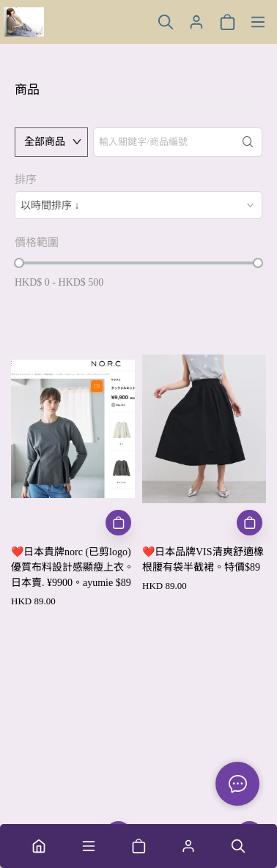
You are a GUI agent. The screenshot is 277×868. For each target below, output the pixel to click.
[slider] (19, 263)
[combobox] (138, 205)
